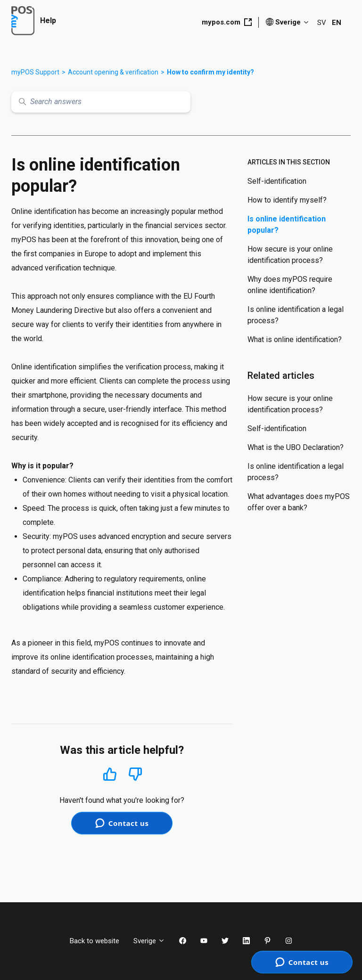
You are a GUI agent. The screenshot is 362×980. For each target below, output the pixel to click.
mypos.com (227, 22)
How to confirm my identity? (210, 72)
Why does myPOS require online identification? (290, 285)
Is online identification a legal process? (296, 315)
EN (337, 23)
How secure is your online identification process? (290, 255)
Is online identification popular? (287, 225)
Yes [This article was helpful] (110, 774)
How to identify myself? (287, 200)
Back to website (95, 941)
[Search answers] (101, 102)
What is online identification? (295, 339)
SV (322, 23)
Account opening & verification (113, 72)
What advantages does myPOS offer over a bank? (299, 502)
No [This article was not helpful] (135, 774)
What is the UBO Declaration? (296, 447)
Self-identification (277, 181)
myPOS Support (35, 72)
